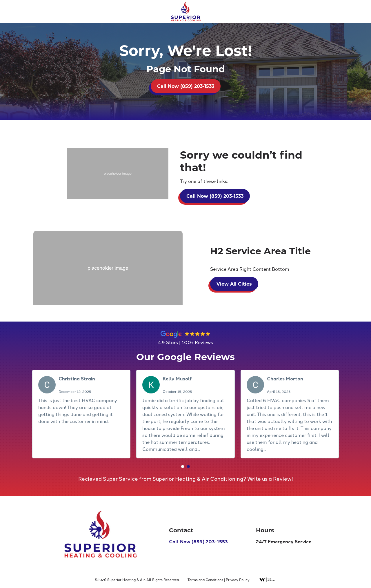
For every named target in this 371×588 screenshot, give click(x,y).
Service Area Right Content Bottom (250, 270)
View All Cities (234, 284)
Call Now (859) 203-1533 (186, 86)
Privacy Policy (238, 579)
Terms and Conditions (205, 579)
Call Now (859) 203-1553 (198, 542)
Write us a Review (269, 479)
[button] (183, 467)
